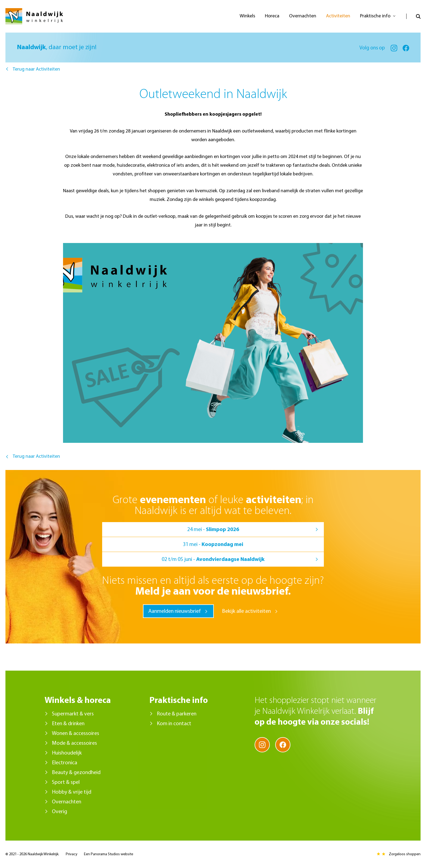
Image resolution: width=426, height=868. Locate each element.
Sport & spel (66, 782)
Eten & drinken (68, 724)
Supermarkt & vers (73, 714)
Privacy (72, 854)
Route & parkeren (177, 714)
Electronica (65, 763)
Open (413, 16)
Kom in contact (174, 724)
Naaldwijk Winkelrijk (34, 16)
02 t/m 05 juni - (213, 560)
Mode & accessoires (74, 743)
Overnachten (67, 802)
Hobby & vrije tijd (72, 792)
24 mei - (213, 530)
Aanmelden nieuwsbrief (175, 611)
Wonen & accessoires (76, 734)
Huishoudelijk (67, 753)
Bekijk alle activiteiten (246, 611)
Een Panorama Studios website (109, 854)
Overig (59, 812)
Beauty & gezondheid (76, 773)
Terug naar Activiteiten (36, 69)
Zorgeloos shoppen (405, 854)
